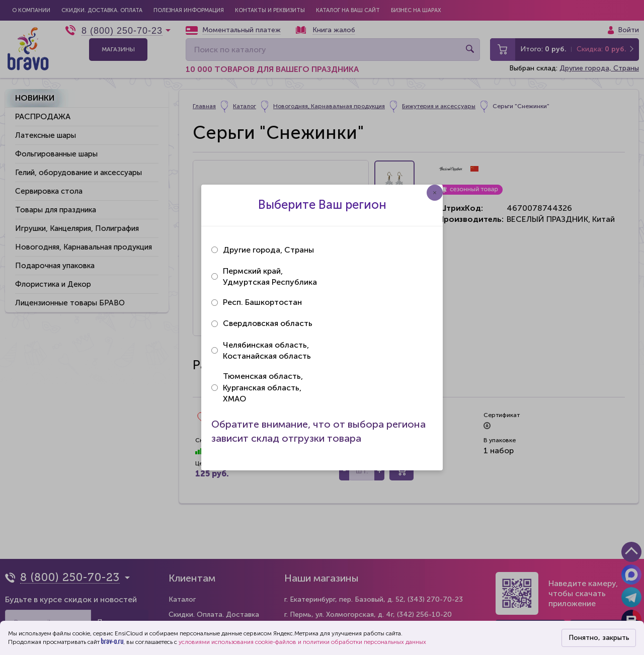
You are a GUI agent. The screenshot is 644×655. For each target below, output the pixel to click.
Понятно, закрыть (599, 638)
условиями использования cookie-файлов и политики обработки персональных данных (302, 642)
